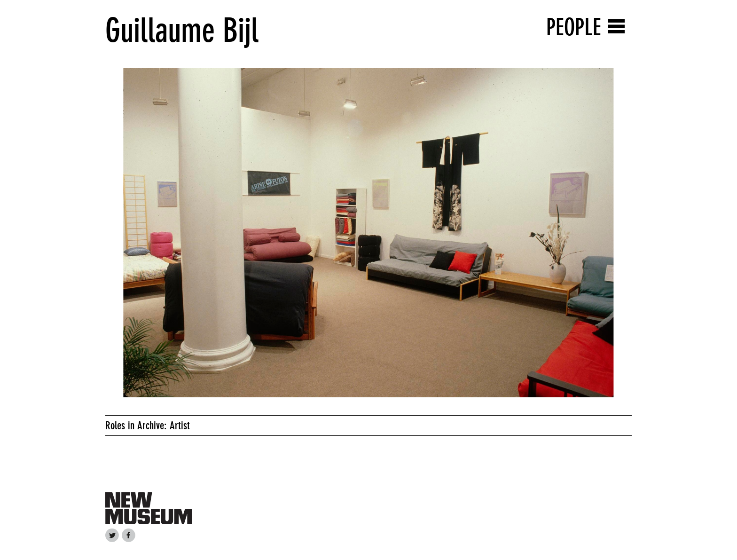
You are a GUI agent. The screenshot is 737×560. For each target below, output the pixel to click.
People (574, 27)
